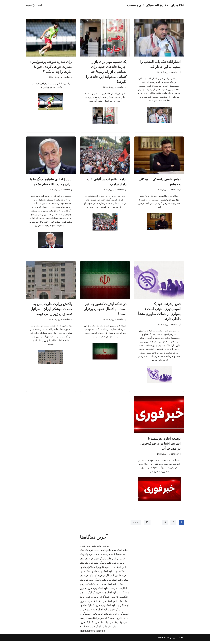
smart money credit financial (110, 557)
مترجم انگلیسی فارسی (92, 621)
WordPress (164, 640)
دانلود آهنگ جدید (103, 561)
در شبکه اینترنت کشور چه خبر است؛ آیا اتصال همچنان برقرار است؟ (105, 310)
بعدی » (136, 525)
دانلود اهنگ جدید (120, 553)
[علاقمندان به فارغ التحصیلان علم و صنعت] (155, 5)
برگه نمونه (31, 5)
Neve (181, 640)
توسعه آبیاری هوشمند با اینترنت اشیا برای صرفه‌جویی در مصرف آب (160, 446)
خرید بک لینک (87, 553)
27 (147, 525)
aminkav (175, 72)
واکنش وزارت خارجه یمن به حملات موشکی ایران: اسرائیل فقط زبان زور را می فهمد (51, 310)
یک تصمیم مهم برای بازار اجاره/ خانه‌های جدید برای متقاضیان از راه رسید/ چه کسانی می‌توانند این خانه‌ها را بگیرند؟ (106, 72)
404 (40, 5)
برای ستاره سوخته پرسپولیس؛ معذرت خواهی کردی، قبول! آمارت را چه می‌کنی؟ (51, 67)
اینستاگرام (105, 600)
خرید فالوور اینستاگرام (98, 570)
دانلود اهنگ (112, 604)
